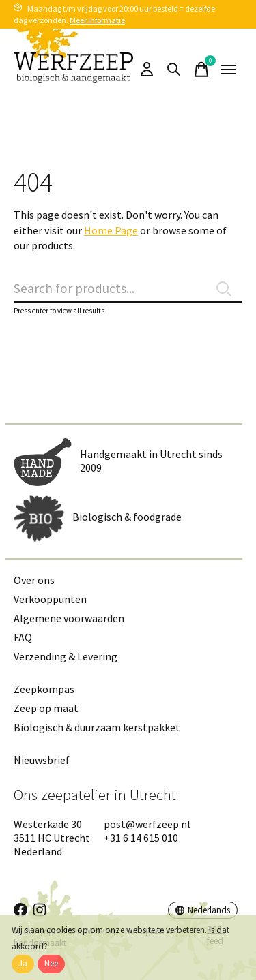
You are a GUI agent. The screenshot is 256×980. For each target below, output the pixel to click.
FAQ (23, 637)
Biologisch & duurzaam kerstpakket (97, 727)
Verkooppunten (50, 599)
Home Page (111, 230)
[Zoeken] (128, 289)
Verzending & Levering (66, 656)
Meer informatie (97, 20)
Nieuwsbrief (42, 760)
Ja (23, 963)
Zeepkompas (44, 689)
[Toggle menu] (229, 70)
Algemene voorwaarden (69, 618)
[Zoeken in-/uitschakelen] (174, 70)
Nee (51, 963)
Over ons (34, 580)
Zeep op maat (46, 708)
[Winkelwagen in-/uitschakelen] (201, 70)
